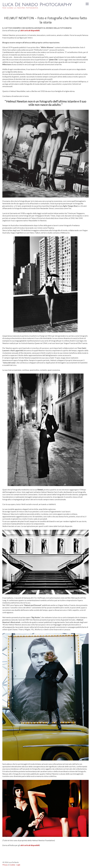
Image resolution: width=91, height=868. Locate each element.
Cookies (12, 865)
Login (18, 865)
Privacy (5, 865)
